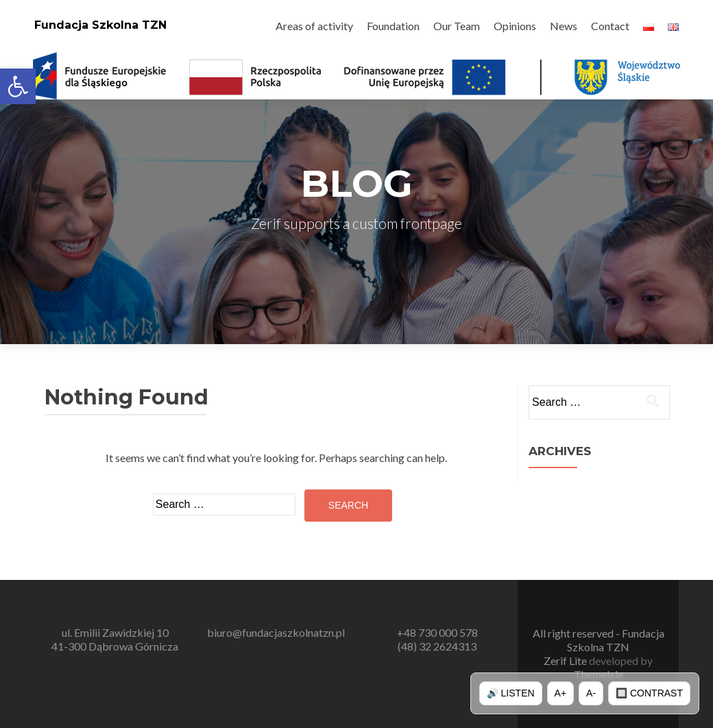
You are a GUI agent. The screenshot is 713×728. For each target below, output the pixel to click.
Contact (610, 26)
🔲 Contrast (649, 693)
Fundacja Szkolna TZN (100, 25)
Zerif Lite (566, 660)
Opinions (515, 26)
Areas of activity (314, 26)
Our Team (457, 26)
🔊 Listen (511, 693)
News (564, 26)
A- (591, 693)
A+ (561, 693)
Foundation (393, 26)
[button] (18, 86)
